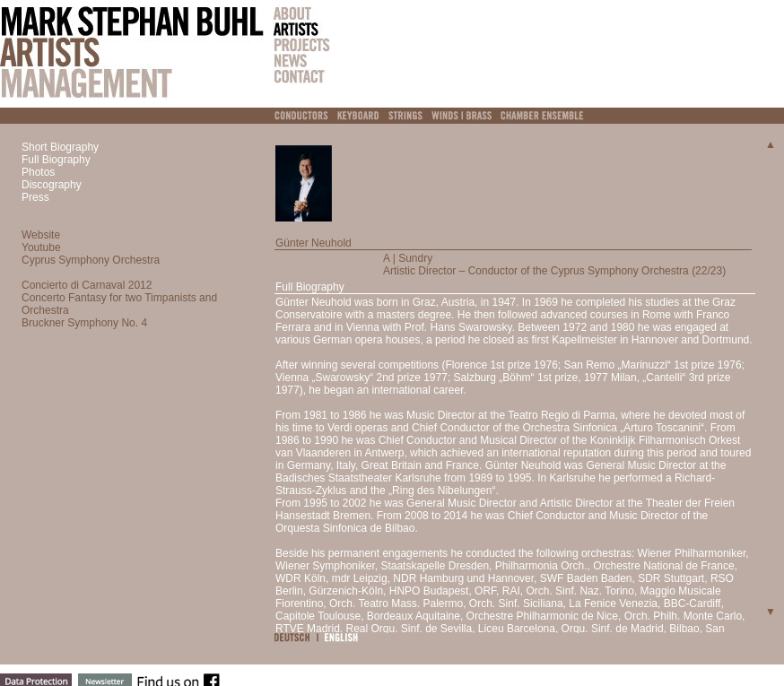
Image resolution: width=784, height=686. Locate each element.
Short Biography (60, 147)
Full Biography (56, 160)
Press (35, 197)
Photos (38, 172)
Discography (52, 185)
